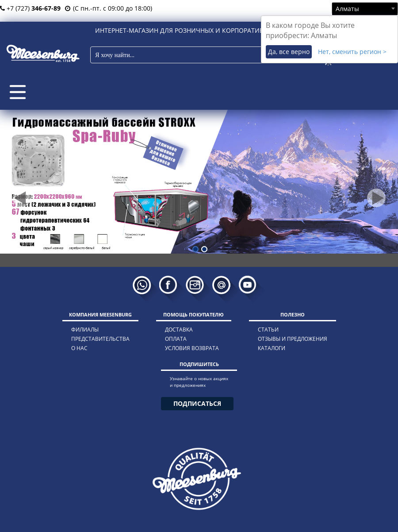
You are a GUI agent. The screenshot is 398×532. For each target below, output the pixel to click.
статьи (268, 330)
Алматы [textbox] (347, 9)
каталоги (272, 348)
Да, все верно (289, 52)
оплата (176, 339)
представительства (100, 339)
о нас (79, 348)
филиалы (85, 330)
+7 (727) (30, 8)
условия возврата (192, 348)
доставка (179, 330)
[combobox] (365, 8)
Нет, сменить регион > (352, 52)
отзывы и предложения (293, 339)
